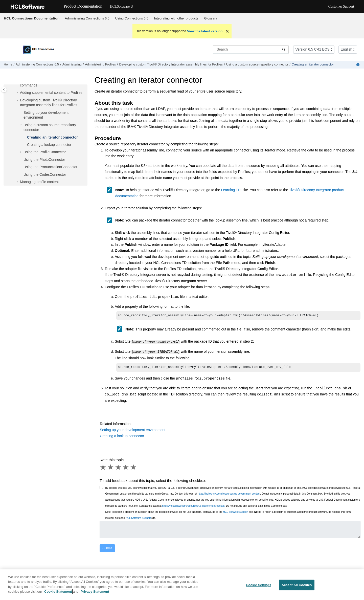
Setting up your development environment (133, 430)
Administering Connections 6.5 (87, 18)
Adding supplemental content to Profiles (51, 93)
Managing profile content (39, 182)
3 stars (119, 467)
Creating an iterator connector (313, 64)
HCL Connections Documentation (32, 18)
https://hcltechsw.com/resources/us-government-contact (229, 494)
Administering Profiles (100, 64)
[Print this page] (358, 65)
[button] (18, 93)
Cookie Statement (58, 594)
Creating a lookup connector (49, 145)
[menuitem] (87, 18)
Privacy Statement (95, 594)
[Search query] (251, 49)
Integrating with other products (176, 18)
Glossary (211, 18)
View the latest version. (205, 31)
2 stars (111, 467)
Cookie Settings (259, 588)
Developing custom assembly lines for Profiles (171, 64)
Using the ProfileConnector (45, 152)
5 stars (134, 467)
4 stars (126, 467)
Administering (72, 64)
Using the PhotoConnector (44, 160)
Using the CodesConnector (45, 174)
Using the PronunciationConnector (50, 167)
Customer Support (341, 6)
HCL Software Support (236, 512)
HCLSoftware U (121, 6)
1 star (103, 467)
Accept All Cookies (297, 588)
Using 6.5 (132, 18)
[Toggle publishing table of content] (4, 90)
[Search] (284, 49)
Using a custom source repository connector (257, 64)
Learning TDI (231, 190)
